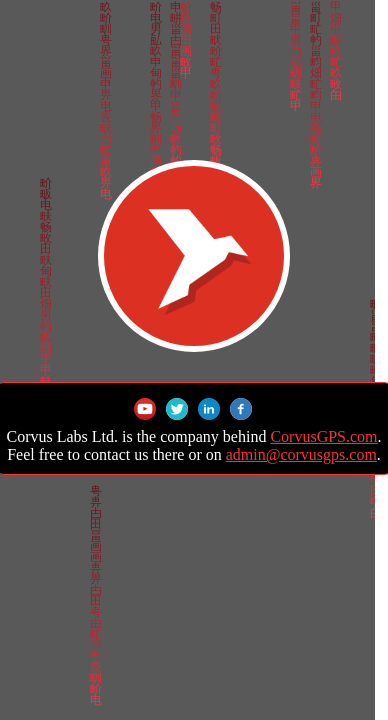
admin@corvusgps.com (301, 454)
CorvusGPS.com (323, 436)
